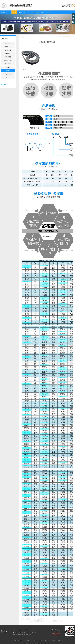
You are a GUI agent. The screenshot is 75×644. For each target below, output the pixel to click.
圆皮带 (8, 77)
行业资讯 (26, 12)
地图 (43, 643)
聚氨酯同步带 (8, 50)
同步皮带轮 (8, 43)
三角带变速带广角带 (8, 74)
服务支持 (31, 12)
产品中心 (14, 12)
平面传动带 (8, 64)
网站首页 (3, 12)
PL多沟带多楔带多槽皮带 (38, 621)
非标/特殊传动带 (8, 60)
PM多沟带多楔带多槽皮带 (56, 621)
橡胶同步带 (8, 47)
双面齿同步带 (8, 57)
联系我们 (48, 12)
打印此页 (40, 619)
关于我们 (9, 12)
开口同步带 (8, 54)
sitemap (41, 643)
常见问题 (37, 12)
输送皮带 (8, 67)
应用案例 (43, 12)
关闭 (44, 619)
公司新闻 (20, 12)
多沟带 (8, 71)
